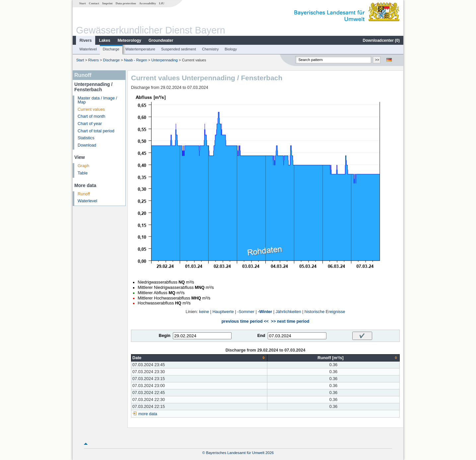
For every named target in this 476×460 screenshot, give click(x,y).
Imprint (107, 3)
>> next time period (290, 321)
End (261, 336)
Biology (231, 49)
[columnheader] (199, 358)
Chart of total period (96, 131)
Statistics (86, 138)
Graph (83, 166)
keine (204, 312)
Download (87, 145)
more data (148, 414)
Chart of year (90, 124)
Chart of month (91, 116)
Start (83, 3)
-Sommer (246, 312)
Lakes (104, 40)
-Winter (265, 312)
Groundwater (161, 40)
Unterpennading (165, 60)
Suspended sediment (179, 49)
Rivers (86, 40)
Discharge (111, 49)
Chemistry (210, 49)
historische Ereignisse (325, 312)
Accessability (147, 3)
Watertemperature (140, 49)
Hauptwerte (223, 312)
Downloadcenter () (381, 40)
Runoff (84, 194)
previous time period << (245, 321)
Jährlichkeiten (288, 312)
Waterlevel (88, 49)
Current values (91, 109)
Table (83, 173)
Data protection (126, 3)
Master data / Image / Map (97, 100)
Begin (165, 336)
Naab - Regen (136, 60)
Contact (94, 3)
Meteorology (129, 40)
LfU (162, 3)
